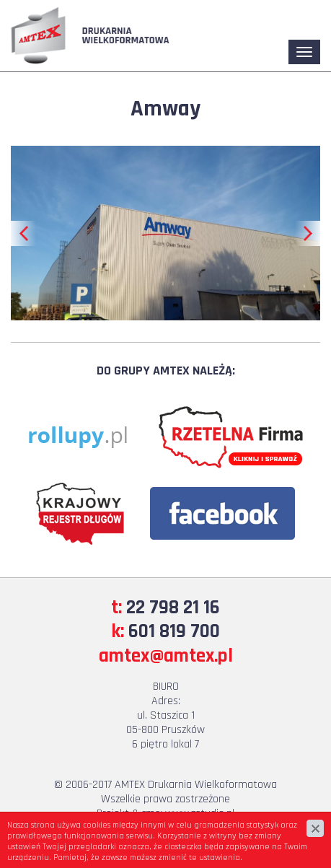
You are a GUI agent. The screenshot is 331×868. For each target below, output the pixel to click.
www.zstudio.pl (200, 814)
